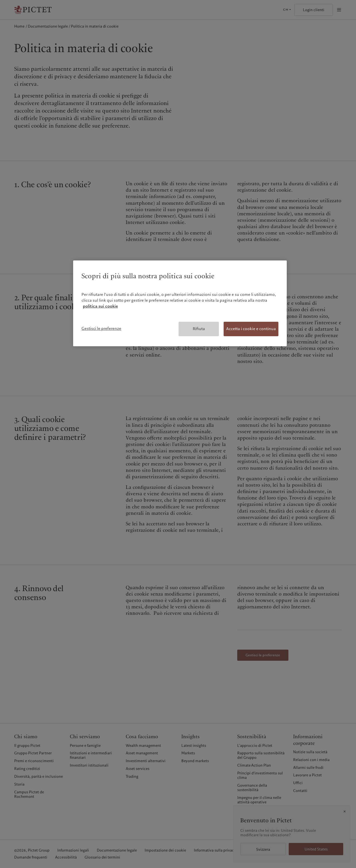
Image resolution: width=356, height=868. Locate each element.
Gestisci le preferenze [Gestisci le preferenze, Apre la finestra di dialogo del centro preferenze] (101, 328)
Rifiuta (199, 329)
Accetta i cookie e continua (251, 329)
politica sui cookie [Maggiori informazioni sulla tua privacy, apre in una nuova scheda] (100, 306)
